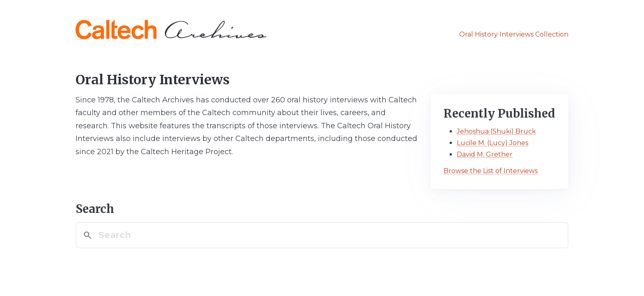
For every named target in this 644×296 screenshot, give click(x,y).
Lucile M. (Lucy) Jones (492, 143)
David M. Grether (485, 154)
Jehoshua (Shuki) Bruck (496, 131)
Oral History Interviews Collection (514, 34)
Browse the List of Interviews (491, 171)
